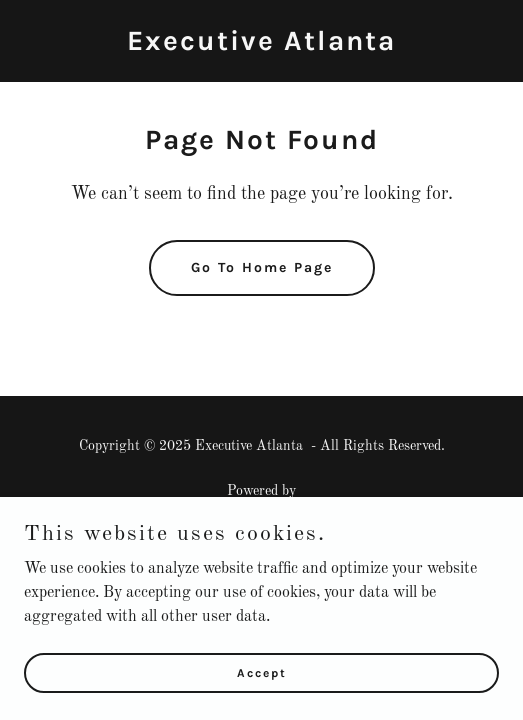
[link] (261, 46)
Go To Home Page (262, 267)
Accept (262, 700)
